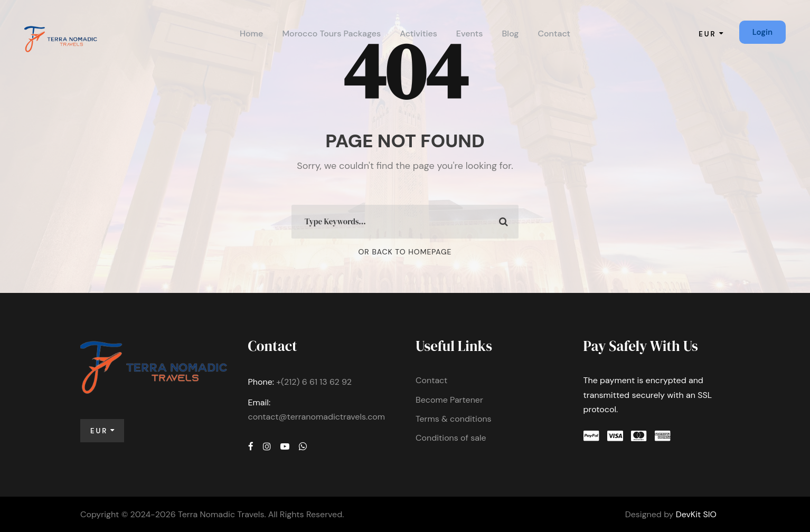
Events (470, 34)
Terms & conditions (454, 419)
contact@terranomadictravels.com (317, 417)
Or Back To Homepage (405, 252)
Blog (511, 34)
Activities (418, 34)
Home (251, 34)
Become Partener (449, 400)
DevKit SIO (696, 514)
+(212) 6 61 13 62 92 (314, 382)
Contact (554, 34)
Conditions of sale (451, 438)
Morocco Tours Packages (331, 34)
